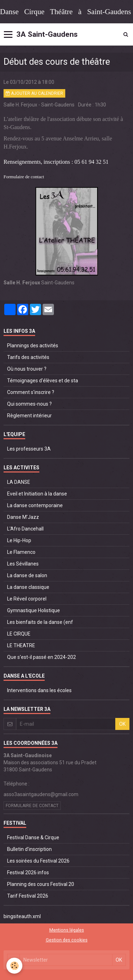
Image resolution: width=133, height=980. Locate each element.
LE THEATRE (21, 645)
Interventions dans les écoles (39, 690)
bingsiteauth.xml (22, 916)
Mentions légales (67, 930)
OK (122, 724)
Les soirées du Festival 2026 (38, 861)
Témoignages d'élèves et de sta (43, 381)
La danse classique (28, 587)
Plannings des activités (33, 346)
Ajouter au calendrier (34, 93)
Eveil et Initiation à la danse (37, 494)
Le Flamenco (21, 552)
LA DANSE (19, 482)
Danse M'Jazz (23, 517)
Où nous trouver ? (27, 369)
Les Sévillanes (23, 564)
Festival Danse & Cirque (33, 837)
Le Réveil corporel (27, 599)
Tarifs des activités (28, 357)
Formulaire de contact (24, 177)
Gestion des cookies (67, 940)
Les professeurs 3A (29, 449)
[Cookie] (14, 966)
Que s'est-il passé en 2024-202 (41, 657)
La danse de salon (27, 575)
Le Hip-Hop (19, 540)
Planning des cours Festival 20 (41, 884)
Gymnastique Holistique (34, 610)
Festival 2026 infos (28, 872)
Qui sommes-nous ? (29, 404)
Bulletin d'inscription (29, 849)
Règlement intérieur (29, 416)
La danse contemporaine (35, 505)
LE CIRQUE (19, 634)
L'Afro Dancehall (25, 529)
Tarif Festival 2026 (28, 896)
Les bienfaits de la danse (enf (40, 622)
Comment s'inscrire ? (31, 392)
